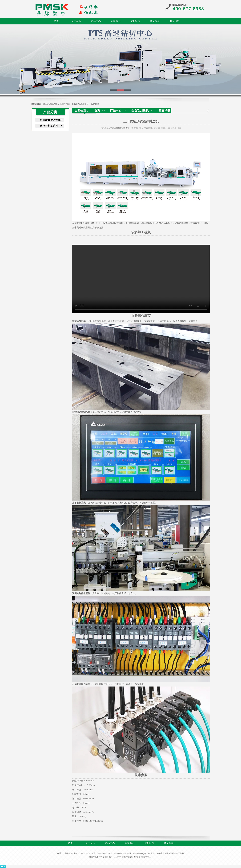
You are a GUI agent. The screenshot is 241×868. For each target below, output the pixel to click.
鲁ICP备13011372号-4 (142, 857)
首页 (56, 21)
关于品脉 (76, 21)
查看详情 (164, 111)
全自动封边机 (140, 111)
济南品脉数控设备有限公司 (122, 128)
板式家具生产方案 (50, 120)
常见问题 (155, 21)
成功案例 (135, 21)
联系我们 (175, 21)
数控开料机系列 (49, 126)
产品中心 (96, 21)
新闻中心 (116, 21)
